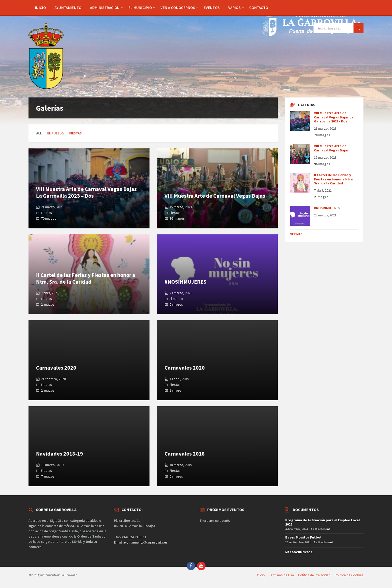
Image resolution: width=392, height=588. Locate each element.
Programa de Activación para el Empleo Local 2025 (322, 522)
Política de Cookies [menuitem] (349, 575)
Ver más (296, 234)
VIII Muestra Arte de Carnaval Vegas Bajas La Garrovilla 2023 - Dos (334, 117)
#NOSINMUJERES (185, 282)
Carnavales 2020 (56, 368)
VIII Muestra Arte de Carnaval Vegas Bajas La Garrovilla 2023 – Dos (86, 192)
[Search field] (338, 28)
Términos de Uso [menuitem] (281, 575)
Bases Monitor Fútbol (303, 537)
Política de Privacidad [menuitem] (314, 575)
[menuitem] (40, 7)
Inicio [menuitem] (261, 575)
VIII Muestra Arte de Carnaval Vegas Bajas (215, 196)
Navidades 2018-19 (59, 454)
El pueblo (55, 133)
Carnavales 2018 (185, 454)
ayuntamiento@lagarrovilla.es (145, 542)
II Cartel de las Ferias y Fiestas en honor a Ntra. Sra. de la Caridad (86, 278)
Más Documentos (299, 552)
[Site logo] (46, 87)
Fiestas (75, 133)
